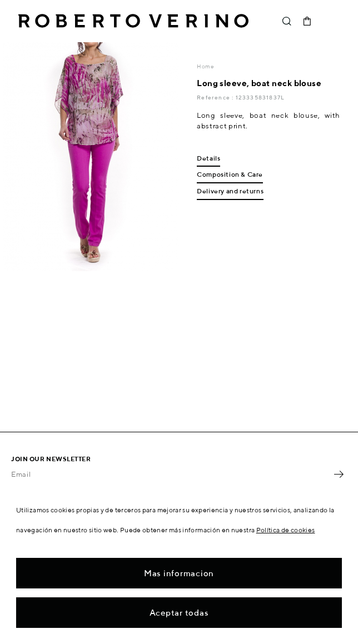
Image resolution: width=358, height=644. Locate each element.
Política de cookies (286, 530)
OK (339, 474)
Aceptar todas (179, 613)
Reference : (216, 97)
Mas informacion (179, 573)
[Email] (171, 474)
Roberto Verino (133, 21)
